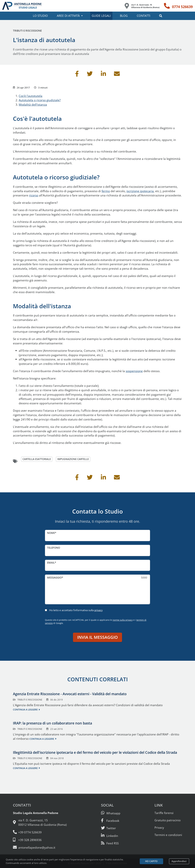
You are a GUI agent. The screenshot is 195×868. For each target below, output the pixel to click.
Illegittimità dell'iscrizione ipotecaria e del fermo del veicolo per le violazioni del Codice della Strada (95, 752)
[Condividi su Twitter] (90, 75)
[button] (161, 16)
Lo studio (40, 16)
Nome (51, 533)
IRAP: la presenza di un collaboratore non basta (52, 723)
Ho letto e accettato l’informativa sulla (76, 610)
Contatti (144, 16)
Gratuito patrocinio (168, 820)
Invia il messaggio (97, 637)
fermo (106, 191)
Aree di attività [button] (68, 16)
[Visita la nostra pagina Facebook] (110, 821)
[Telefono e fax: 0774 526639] (40, 832)
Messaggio (54, 578)
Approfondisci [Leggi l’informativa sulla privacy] (179, 861)
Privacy (159, 828)
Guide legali (101, 16)
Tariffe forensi (164, 813)
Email (51, 563)
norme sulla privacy (123, 620)
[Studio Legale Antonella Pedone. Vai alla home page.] (22, 6)
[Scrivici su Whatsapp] (111, 813)
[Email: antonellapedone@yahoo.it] (40, 847)
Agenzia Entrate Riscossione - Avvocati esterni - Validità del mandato (70, 694)
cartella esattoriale (37, 459)
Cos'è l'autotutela (31, 96)
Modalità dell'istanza (33, 105)
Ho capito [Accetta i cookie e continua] (151, 861)
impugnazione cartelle (75, 459)
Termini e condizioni (168, 835)
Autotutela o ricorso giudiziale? (40, 100)
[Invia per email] (117, 75)
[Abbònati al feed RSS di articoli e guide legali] (110, 843)
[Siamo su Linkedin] (110, 836)
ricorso (34, 195)
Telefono (54, 548)
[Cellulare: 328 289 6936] (40, 840)
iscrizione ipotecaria (140, 191)
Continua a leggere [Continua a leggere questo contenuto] (25, 710)
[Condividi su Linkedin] (103, 75)
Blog (124, 16)
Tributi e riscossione (27, 31)
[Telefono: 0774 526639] (178, 6)
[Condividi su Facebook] (77, 75)
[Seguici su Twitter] (108, 828)
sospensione (134, 371)
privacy (98, 610)
